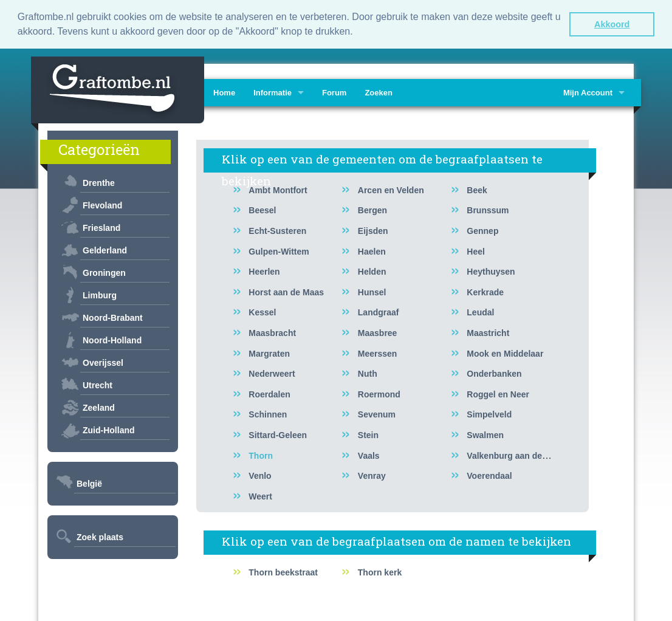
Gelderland (105, 250)
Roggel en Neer (498, 393)
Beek (477, 189)
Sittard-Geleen (278, 434)
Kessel (262, 312)
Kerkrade (485, 291)
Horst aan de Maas (286, 291)
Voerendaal (489, 475)
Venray (372, 475)
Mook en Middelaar (505, 352)
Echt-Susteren (277, 230)
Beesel (262, 210)
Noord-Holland (112, 340)
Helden (372, 271)
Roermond (379, 393)
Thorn (261, 455)
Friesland (101, 227)
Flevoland (102, 205)
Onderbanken (494, 373)
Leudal (480, 312)
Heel (476, 250)
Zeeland (99, 407)
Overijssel (103, 362)
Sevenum (377, 414)
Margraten (269, 352)
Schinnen (268, 414)
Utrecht (98, 385)
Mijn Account (588, 92)
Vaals (369, 455)
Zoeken (379, 92)
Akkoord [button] (612, 24)
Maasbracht (272, 332)
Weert (260, 495)
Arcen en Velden (391, 189)
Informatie (273, 92)
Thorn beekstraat (283, 572)
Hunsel (372, 291)
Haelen (372, 250)
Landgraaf (379, 312)
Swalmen (485, 434)
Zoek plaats (100, 537)
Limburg (100, 295)
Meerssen (378, 352)
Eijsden (373, 230)
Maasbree (378, 332)
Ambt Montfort (278, 189)
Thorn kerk (380, 572)
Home (224, 92)
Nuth (368, 373)
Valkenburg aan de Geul (515, 455)
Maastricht (488, 332)
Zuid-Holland (109, 430)
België (89, 483)
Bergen (372, 210)
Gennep (482, 230)
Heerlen (264, 271)
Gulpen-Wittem (279, 250)
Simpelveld (489, 414)
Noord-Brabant (113, 317)
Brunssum (488, 210)
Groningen (104, 272)
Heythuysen (491, 271)
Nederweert (272, 373)
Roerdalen (269, 393)
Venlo (260, 475)
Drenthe (99, 182)
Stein (368, 434)
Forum (334, 92)
